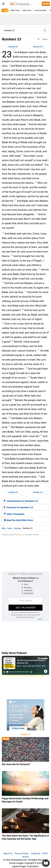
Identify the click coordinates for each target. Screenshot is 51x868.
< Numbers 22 (13, 47)
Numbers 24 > (38, 47)
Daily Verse (27, 10)
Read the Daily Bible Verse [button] (18, 520)
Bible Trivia (15, 10)
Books (10, 528)
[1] (44, 261)
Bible (4, 528)
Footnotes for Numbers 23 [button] (18, 507)
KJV (45, 39)
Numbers (18, 528)
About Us (8, 853)
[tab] (25, 501)
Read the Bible (40, 10)
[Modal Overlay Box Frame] (25, 596)
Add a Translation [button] (14, 514)
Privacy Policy (22, 853)
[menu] (3, 4)
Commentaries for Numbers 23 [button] (21, 501)
